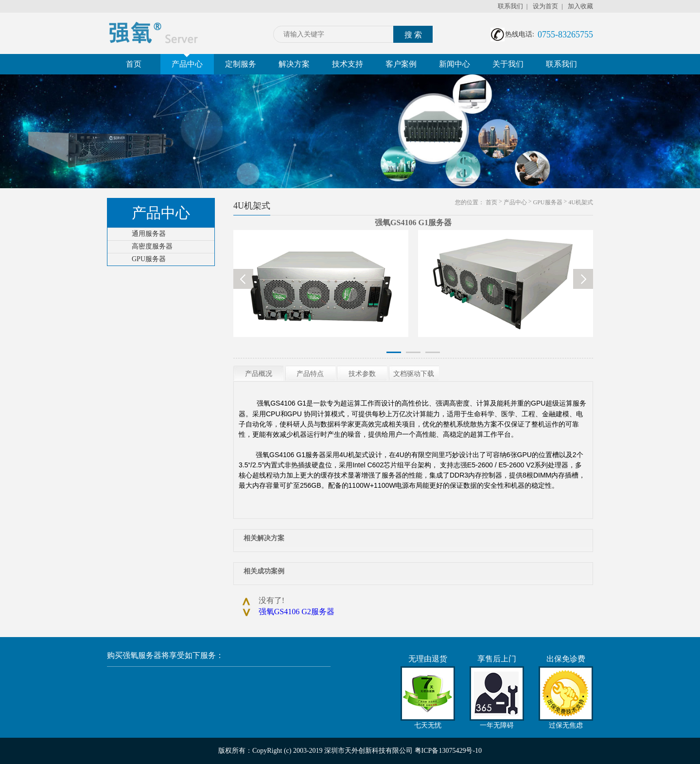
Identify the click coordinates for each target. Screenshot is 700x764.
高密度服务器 (152, 246)
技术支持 (348, 64)
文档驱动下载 (414, 374)
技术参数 (362, 374)
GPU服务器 (149, 259)
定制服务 (241, 64)
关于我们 (508, 64)
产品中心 (187, 61)
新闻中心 (455, 64)
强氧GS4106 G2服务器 (297, 612)
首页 (134, 64)
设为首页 (545, 6)
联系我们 (510, 6)
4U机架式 (581, 202)
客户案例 (401, 64)
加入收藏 (580, 6)
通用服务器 (149, 234)
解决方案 (294, 64)
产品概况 (259, 374)
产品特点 (310, 374)
